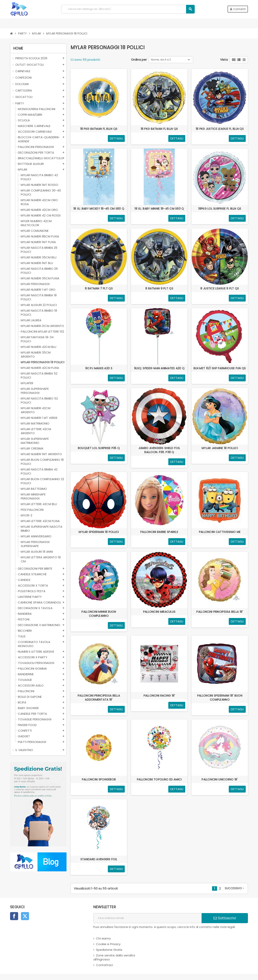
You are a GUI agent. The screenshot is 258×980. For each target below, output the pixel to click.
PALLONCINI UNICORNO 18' (220, 779)
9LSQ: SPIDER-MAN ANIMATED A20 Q (159, 368)
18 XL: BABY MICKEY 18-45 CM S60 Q (99, 209)
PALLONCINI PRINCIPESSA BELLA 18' (220, 612)
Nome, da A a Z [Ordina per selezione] (161, 60)
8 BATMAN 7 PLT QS (99, 288)
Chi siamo (103, 938)
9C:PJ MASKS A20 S (99, 368)
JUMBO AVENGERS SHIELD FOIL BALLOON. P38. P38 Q (159, 450)
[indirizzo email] (147, 918)
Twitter (25, 916)
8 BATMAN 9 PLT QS (159, 288)
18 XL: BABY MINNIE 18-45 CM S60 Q (159, 209)
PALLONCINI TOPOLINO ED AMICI (159, 779)
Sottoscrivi (225, 918)
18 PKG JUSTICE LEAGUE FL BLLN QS (220, 129)
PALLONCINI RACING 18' (159, 696)
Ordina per (139, 60)
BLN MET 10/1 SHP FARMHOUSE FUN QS (220, 368)
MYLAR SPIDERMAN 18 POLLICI (99, 532)
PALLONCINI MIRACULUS (159, 612)
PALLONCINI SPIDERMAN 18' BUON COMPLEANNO (220, 698)
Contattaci (104, 965)
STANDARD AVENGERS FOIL (99, 859)
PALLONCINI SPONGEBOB (99, 779)
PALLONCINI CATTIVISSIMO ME (220, 532)
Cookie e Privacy (108, 944)
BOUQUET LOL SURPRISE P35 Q (99, 448)
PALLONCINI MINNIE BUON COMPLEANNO (99, 614)
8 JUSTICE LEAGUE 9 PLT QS (220, 288)
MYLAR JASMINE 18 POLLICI (220, 448)
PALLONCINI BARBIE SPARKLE (159, 532)
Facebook (14, 916)
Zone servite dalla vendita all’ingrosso (114, 957)
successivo (235, 888)
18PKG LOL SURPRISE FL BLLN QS (220, 209)
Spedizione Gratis (109, 950)
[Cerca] (128, 9)
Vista (224, 60)
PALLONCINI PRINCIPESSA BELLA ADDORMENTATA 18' (99, 698)
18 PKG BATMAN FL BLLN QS (99, 129)
